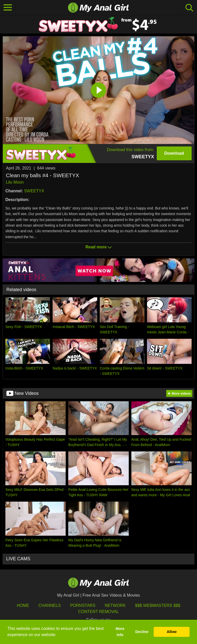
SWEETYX (34, 191)
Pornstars (83, 605)
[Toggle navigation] (8, 8)
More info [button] (120, 632)
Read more (98, 247)
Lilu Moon (15, 182)
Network (115, 605)
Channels (50, 605)
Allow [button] (172, 632)
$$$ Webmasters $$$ (158, 605)
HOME (23, 605)
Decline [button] (142, 632)
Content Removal (99, 612)
